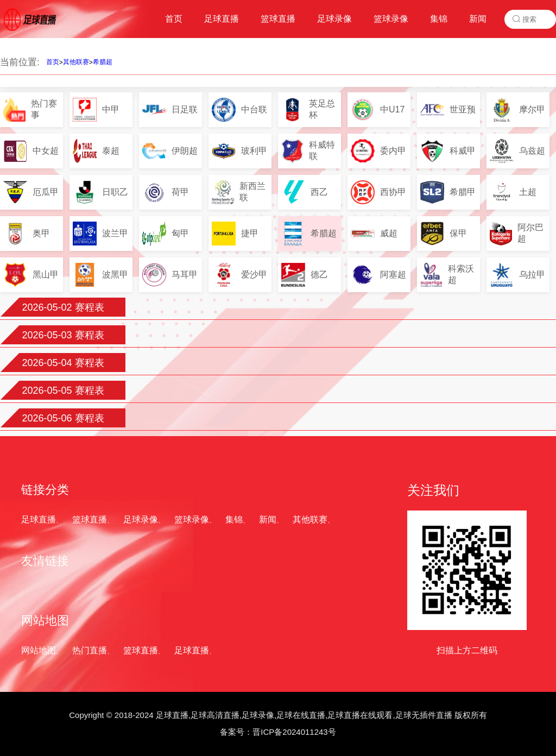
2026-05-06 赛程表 (63, 418)
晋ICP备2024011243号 (294, 732)
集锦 (234, 519)
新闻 (268, 519)
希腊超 (103, 62)
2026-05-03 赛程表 (63, 335)
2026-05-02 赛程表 (63, 307)
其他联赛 (76, 62)
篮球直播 (90, 519)
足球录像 (141, 519)
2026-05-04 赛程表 (63, 363)
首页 (53, 62)
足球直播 (39, 519)
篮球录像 (192, 519)
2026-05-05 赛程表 (63, 390)
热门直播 (90, 650)
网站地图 (39, 650)
